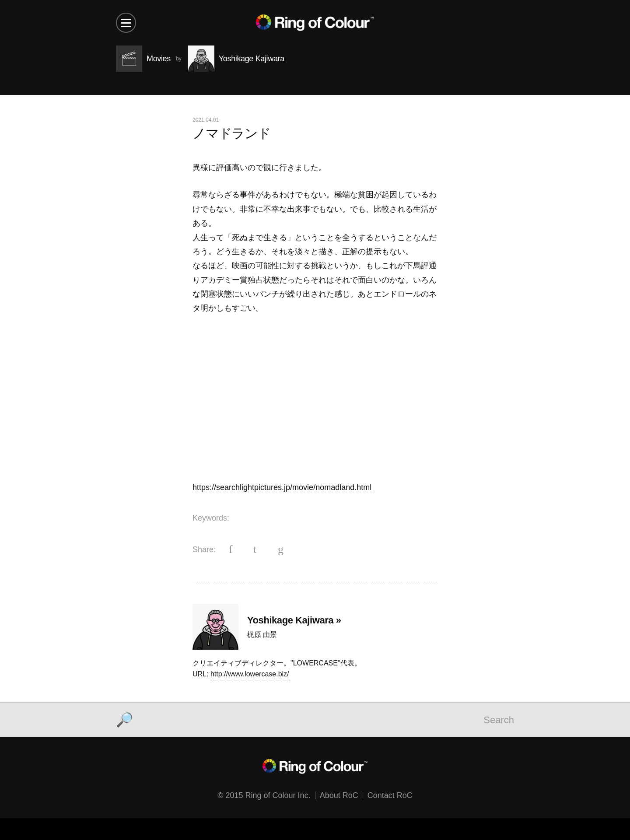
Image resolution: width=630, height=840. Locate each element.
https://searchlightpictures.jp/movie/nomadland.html (282, 487)
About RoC (339, 795)
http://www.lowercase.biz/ (250, 674)
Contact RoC (390, 795)
